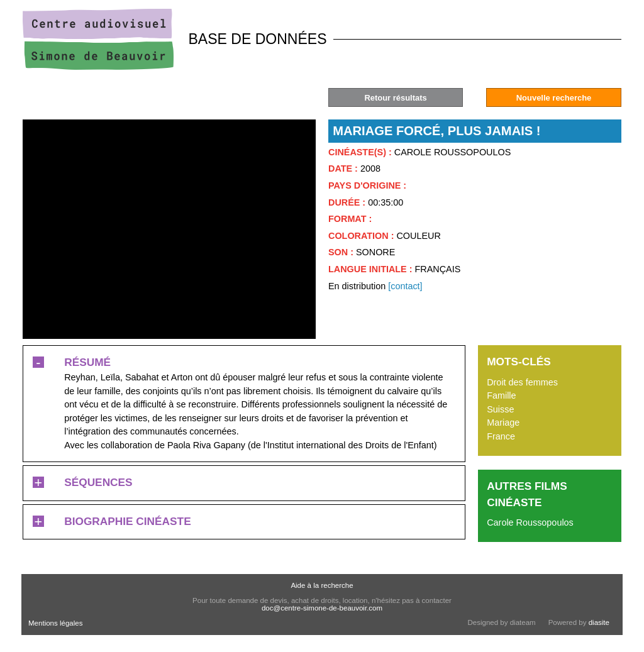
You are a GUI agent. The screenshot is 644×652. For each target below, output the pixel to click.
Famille (501, 395)
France (501, 436)
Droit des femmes (522, 382)
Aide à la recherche (322, 585)
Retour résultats (395, 98)
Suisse (500, 409)
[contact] (405, 286)
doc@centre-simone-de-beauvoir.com (322, 608)
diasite (599, 622)
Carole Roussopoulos (530, 522)
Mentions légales (55, 623)
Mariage (503, 423)
